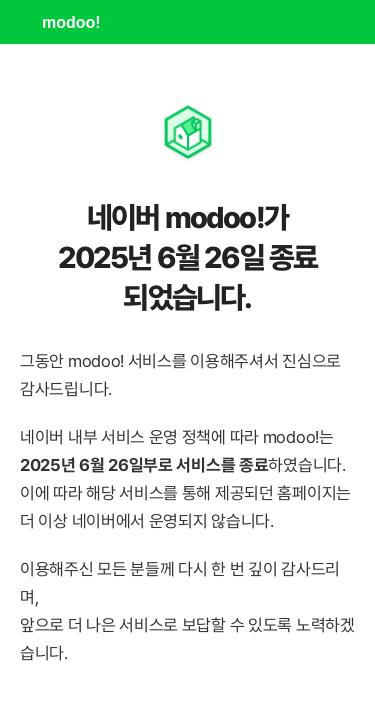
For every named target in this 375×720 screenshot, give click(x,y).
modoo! (71, 22)
